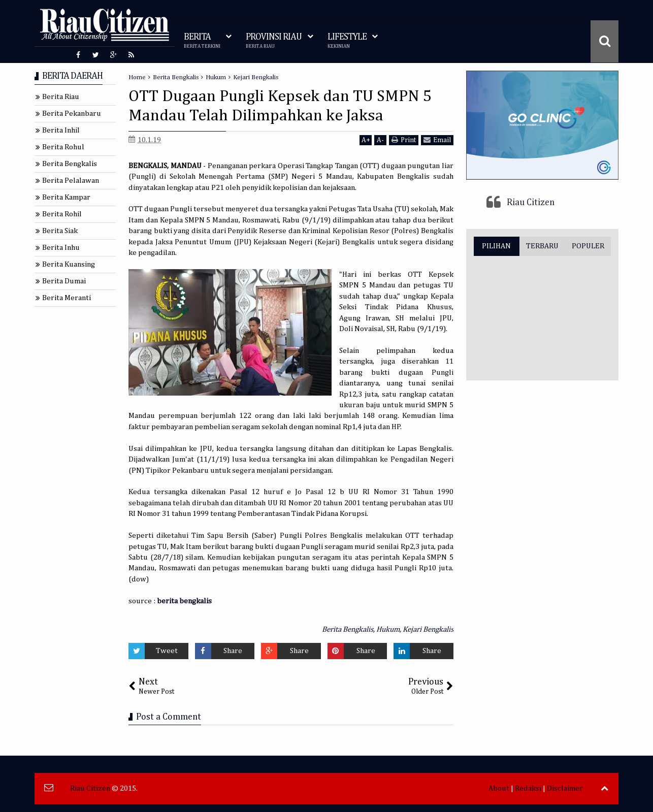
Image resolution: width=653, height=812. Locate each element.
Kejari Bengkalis (428, 629)
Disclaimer (565, 788)
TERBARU (542, 246)
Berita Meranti (67, 298)
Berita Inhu (61, 248)
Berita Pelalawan (71, 181)
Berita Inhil (61, 130)
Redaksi (528, 788)
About (499, 788)
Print (404, 140)
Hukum (388, 629)
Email (437, 140)
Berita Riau (61, 97)
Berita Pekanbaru (72, 113)
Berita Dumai (64, 281)
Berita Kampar (66, 197)
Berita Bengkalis (348, 629)
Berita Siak (60, 231)
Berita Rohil (62, 214)
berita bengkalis (184, 601)
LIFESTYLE (347, 41)
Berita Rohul (63, 147)
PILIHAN (496, 246)
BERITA (202, 41)
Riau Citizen (531, 203)
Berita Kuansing (69, 264)
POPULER (588, 246)
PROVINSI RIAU (274, 41)
